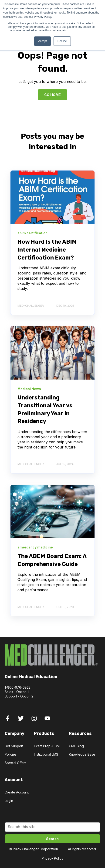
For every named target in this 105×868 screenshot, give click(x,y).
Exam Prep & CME (48, 746)
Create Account (17, 792)
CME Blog (76, 746)
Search (52, 839)
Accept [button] (42, 41)
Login (9, 801)
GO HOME (53, 95)
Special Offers (16, 763)
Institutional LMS (46, 754)
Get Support (14, 746)
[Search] (52, 827)
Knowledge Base (82, 754)
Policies (11, 754)
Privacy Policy (52, 858)
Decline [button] (62, 41)
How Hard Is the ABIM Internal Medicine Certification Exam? (47, 250)
